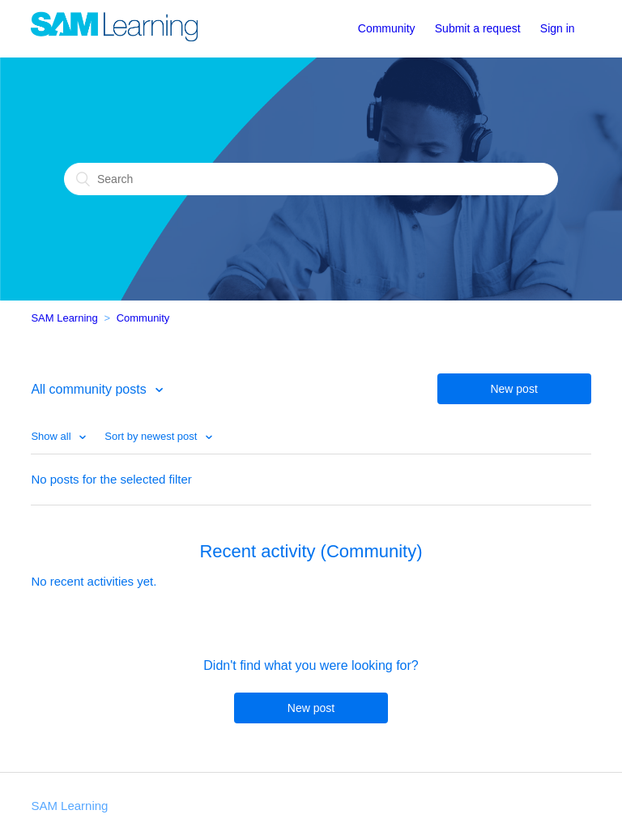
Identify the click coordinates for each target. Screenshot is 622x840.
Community (387, 28)
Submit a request (478, 28)
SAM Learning (64, 318)
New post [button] (513, 389)
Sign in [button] (558, 28)
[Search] (311, 179)
